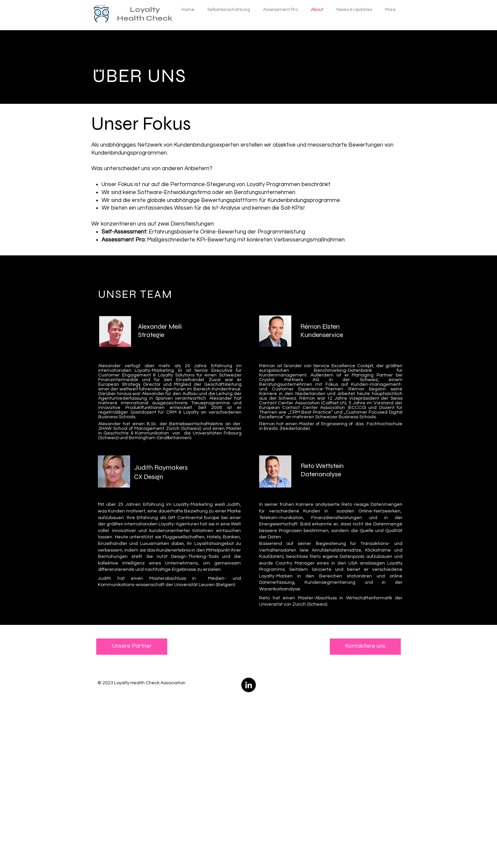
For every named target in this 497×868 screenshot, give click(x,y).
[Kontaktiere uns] (365, 647)
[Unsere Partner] (132, 647)
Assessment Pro (123, 240)
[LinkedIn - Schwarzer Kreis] (248, 685)
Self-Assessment (124, 232)
